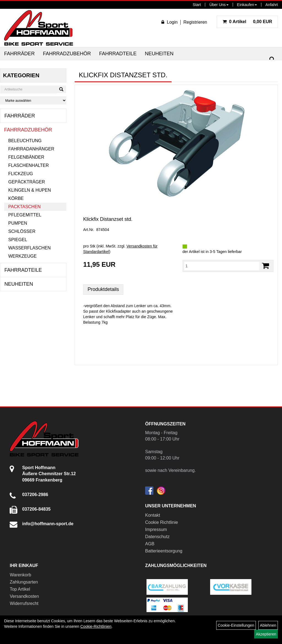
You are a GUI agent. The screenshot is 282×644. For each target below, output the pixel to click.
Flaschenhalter (29, 165)
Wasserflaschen (29, 248)
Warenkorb (20, 575)
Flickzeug (21, 174)
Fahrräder (19, 54)
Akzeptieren (266, 634)
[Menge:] (222, 266)
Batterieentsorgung (164, 551)
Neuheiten (159, 54)
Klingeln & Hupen (30, 190)
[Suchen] (272, 60)
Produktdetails (103, 289)
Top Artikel (20, 589)
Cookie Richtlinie (162, 522)
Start (197, 5)
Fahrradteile (118, 54)
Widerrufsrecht (24, 603)
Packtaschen (25, 207)
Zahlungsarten (24, 582)
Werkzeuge (22, 256)
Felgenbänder (26, 157)
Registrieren (195, 22)
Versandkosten (24, 596)
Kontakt (153, 515)
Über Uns (219, 5)
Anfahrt (272, 5)
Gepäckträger (27, 182)
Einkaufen (247, 5)
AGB (150, 544)
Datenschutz (157, 537)
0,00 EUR (247, 22)
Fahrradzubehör (67, 54)
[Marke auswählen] (33, 101)
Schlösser (22, 231)
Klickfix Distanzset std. (108, 219)
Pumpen (18, 223)
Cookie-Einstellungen (236, 625)
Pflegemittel (25, 215)
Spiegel (18, 240)
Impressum (156, 529)
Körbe (16, 198)
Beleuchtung (25, 141)
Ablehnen (268, 625)
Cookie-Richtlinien (96, 626)
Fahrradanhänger (31, 149)
